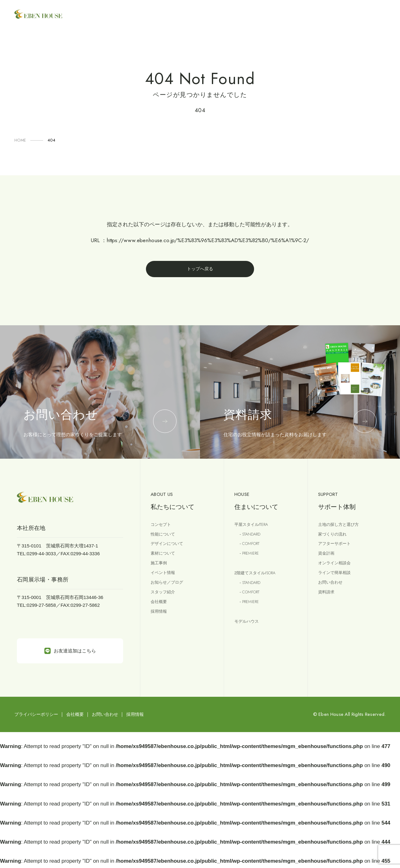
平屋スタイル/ (254, 527)
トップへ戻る (200, 270)
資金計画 (327, 559)
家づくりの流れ (335, 537)
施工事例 (160, 569)
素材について (165, 559)
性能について (165, 537)
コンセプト (162, 527)
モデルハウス (248, 632)
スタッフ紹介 (165, 602)
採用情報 (160, 623)
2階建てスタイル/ (259, 580)
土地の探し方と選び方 (342, 527)
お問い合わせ (332, 591)
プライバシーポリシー (36, 716)
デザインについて (169, 548)
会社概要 (160, 613)
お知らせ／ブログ (169, 591)
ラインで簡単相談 (337, 580)
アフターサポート (337, 548)
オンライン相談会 (337, 569)
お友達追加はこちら (70, 653)
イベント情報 (165, 580)
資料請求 (327, 602)
